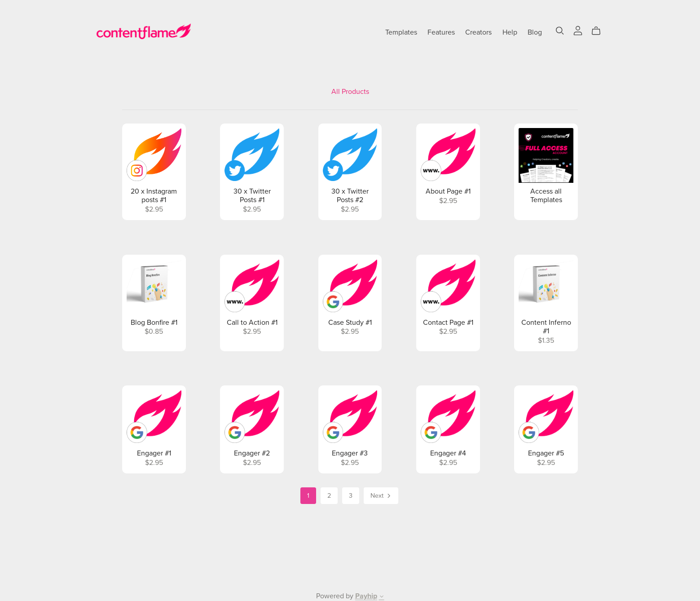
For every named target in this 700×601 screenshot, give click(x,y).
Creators (478, 32)
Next (381, 496)
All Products (350, 92)
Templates (401, 32)
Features (441, 32)
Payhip (366, 596)
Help (510, 32)
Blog (535, 32)
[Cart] (600, 31)
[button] (382, 597)
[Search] (560, 31)
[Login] (578, 30)
